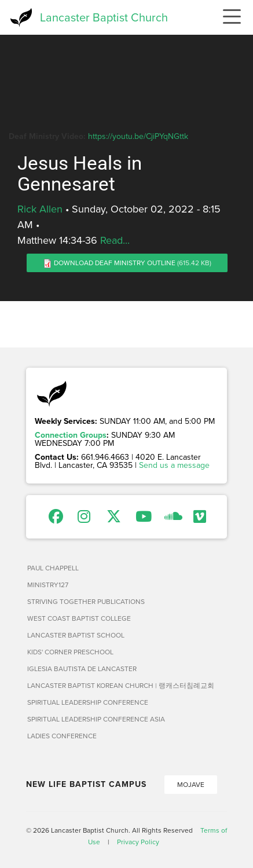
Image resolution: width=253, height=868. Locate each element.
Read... (115, 240)
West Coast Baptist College (79, 618)
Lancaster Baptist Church (104, 17)
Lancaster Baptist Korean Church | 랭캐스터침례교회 (121, 685)
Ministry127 (48, 585)
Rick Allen (40, 209)
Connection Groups (71, 435)
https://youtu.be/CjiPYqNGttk (138, 136)
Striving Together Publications (86, 601)
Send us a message (174, 465)
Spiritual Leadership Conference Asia (96, 719)
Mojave (191, 784)
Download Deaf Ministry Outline (115, 263)
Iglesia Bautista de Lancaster (82, 669)
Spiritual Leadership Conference (88, 702)
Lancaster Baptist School (76, 635)
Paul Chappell (53, 568)
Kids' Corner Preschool (70, 652)
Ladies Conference (62, 736)
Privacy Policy (138, 842)
